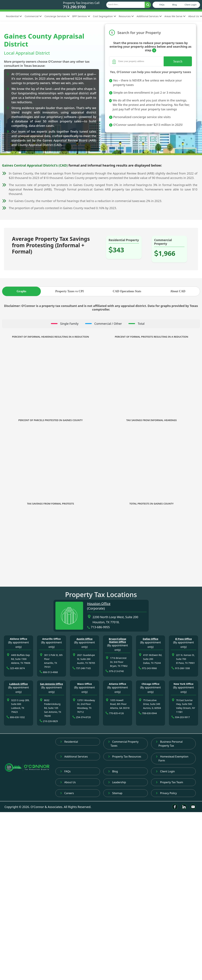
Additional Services (149, 16)
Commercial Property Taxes (123, 744)
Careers (67, 793)
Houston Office (99, 604)
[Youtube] (193, 807)
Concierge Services (57, 16)
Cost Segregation (104, 16)
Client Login (191, 5)
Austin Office (85, 639)
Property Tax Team (169, 782)
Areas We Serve (175, 16)
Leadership (117, 782)
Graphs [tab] (21, 291)
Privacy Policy (166, 793)
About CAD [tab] (178, 291)
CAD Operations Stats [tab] (127, 291)
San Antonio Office (51, 684)
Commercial (33, 16)
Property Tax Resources (125, 757)
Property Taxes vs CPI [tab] (69, 291)
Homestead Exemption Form (172, 759)
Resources (126, 16)
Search (178, 61)
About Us (68, 782)
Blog (175, 5)
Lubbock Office (19, 684)
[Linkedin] (184, 807)
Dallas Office (151, 639)
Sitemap (115, 793)
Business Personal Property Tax (169, 744)
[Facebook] (175, 807)
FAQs (162, 5)
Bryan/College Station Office (118, 640)
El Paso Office (184, 639)
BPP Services (81, 16)
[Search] (136, 61)
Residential (14, 16)
